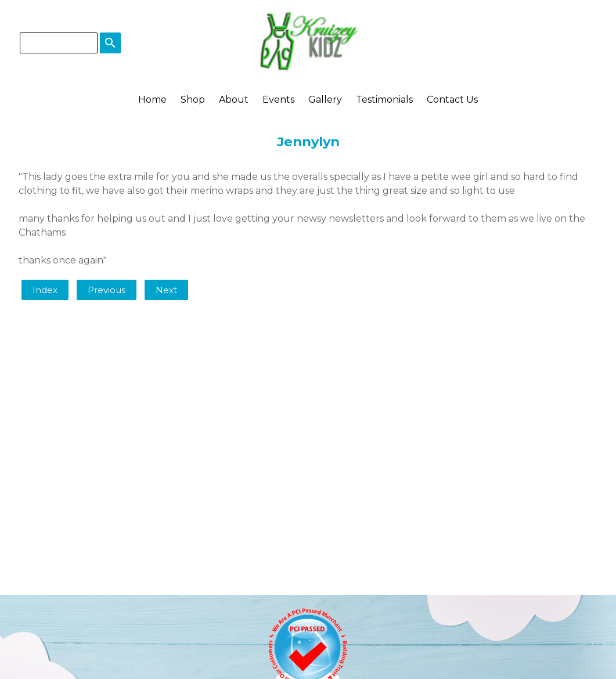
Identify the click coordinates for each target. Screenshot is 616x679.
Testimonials (384, 100)
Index (45, 290)
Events (278, 100)
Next (166, 290)
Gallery (325, 100)
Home (152, 100)
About (234, 100)
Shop (193, 100)
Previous (107, 290)
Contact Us (452, 100)
